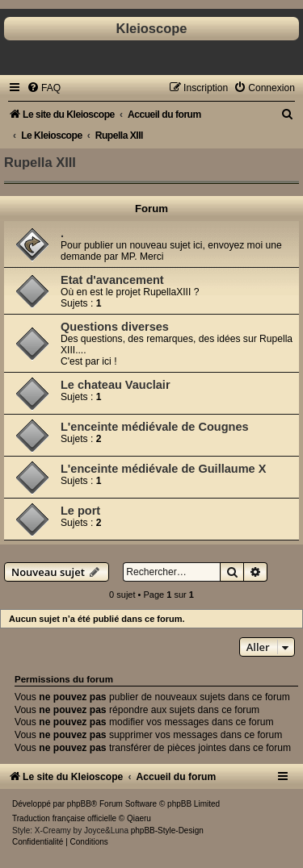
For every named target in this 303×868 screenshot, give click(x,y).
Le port (80, 511)
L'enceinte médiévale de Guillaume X (163, 469)
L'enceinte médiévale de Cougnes (155, 427)
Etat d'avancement (112, 280)
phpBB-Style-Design (167, 830)
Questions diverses (115, 327)
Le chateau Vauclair (116, 385)
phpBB (79, 804)
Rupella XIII (40, 162)
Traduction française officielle (64, 818)
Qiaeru (139, 818)
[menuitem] (44, 88)
